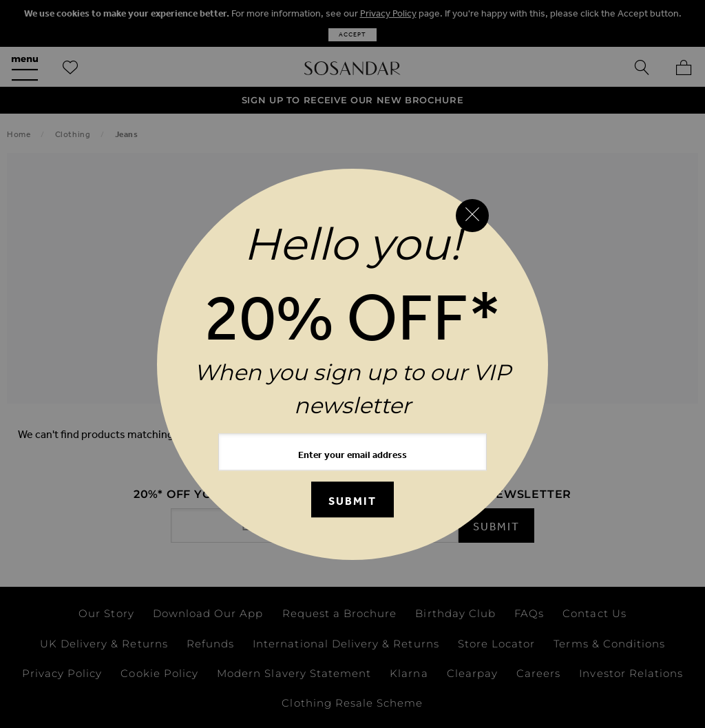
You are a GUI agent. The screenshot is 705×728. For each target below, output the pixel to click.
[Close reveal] (472, 216)
